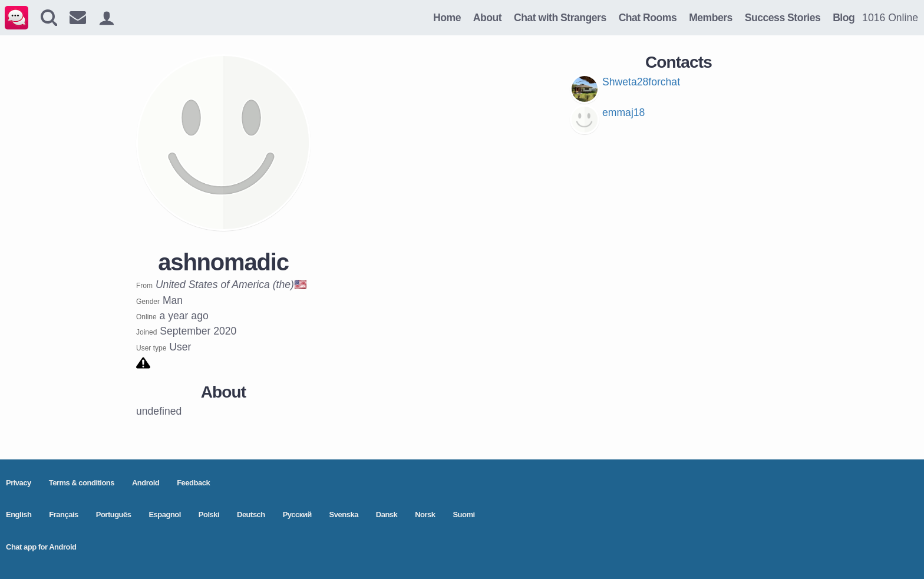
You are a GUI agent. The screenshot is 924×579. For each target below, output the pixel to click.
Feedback (193, 483)
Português (114, 515)
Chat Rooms (648, 18)
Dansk (387, 515)
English (19, 515)
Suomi (463, 515)
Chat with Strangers (560, 18)
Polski (209, 515)
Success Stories (783, 18)
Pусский (297, 515)
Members (711, 18)
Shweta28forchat (641, 82)
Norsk (425, 515)
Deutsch (251, 515)
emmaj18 (623, 113)
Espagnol (165, 515)
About (487, 18)
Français (63, 515)
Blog (844, 18)
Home (447, 18)
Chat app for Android (41, 547)
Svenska (344, 515)
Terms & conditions (82, 483)
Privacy (19, 483)
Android (146, 483)
